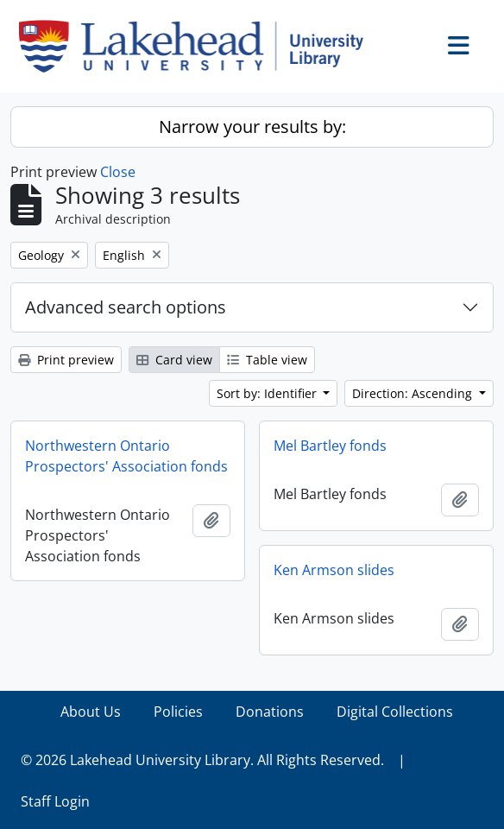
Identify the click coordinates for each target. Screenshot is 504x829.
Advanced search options (126, 307)
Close (118, 172)
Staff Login (55, 801)
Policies (178, 712)
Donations (270, 712)
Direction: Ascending (414, 393)
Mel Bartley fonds (330, 446)
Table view (267, 360)
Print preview (66, 360)
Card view (174, 360)
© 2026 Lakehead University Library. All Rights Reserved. (202, 760)
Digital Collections (395, 712)
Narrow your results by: (252, 127)
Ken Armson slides (334, 570)
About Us (91, 712)
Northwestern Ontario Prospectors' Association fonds (126, 456)
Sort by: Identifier (268, 393)
